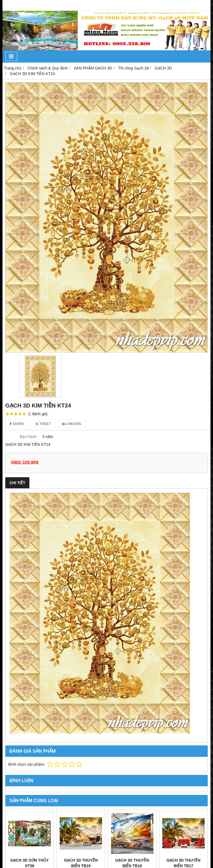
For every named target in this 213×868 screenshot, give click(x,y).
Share (17, 424)
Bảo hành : (29, 437)
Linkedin (72, 424)
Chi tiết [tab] (17, 483)
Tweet (43, 424)
